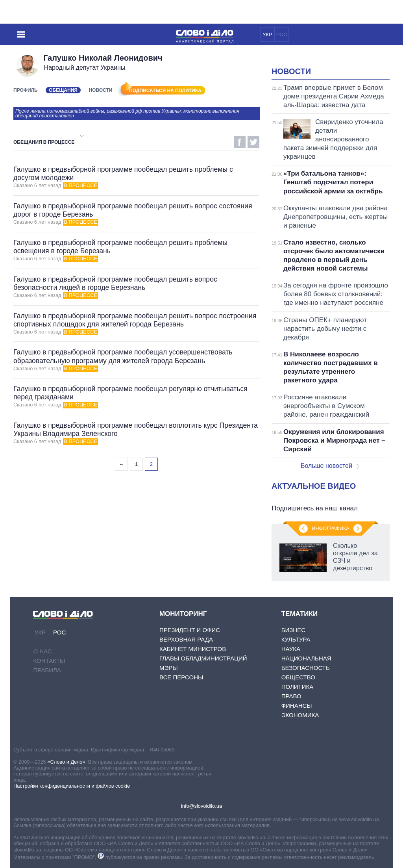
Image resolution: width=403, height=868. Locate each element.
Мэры (169, 668)
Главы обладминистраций (203, 658)
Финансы (297, 706)
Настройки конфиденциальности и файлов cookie (72, 786)
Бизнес (293, 630)
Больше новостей (330, 466)
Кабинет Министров (193, 649)
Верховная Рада (186, 639)
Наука (291, 649)
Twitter (253, 142)
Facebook (240, 142)
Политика (298, 687)
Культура (296, 639)
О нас (42, 651)
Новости (100, 90)
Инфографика (331, 528)
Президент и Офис (190, 630)
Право (291, 696)
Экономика (300, 715)
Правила (47, 670)
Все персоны (181, 677)
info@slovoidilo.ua (201, 806)
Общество (298, 677)
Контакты (49, 661)
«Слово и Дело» (66, 762)
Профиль (26, 90)
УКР (267, 34)
